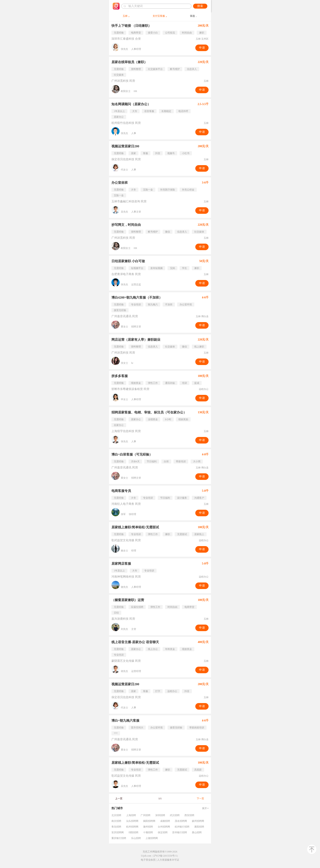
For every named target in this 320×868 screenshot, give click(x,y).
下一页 (200, 799)
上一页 (119, 799)
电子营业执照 (148, 860)
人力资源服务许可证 (168, 860)
